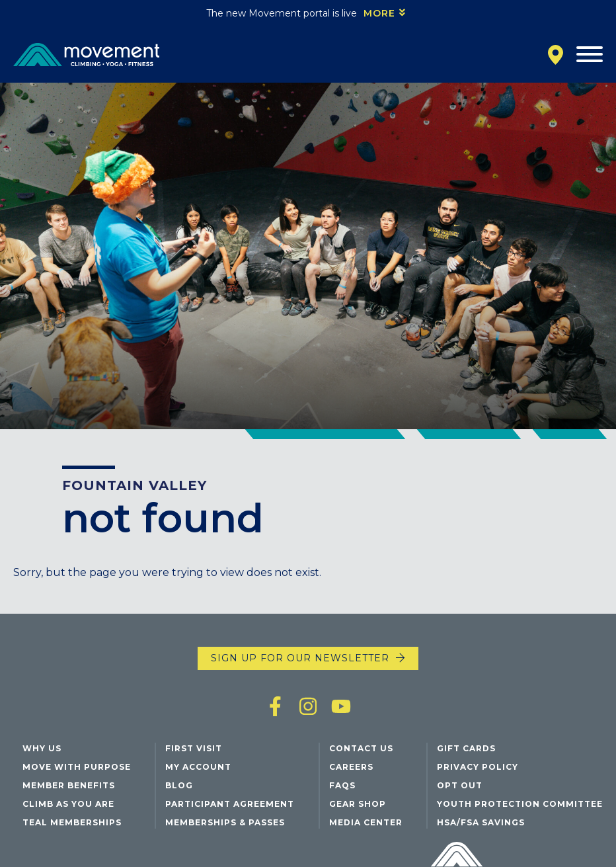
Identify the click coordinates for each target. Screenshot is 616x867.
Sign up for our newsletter (300, 658)
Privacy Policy (478, 767)
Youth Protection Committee (520, 804)
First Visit (194, 748)
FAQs (342, 785)
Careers (351, 767)
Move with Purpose (77, 767)
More (379, 13)
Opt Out (460, 785)
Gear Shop (358, 804)
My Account (198, 767)
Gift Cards (466, 748)
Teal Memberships (72, 822)
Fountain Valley (135, 485)
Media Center (366, 822)
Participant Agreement (230, 804)
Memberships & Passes (225, 822)
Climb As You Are (68, 804)
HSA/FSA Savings (481, 822)
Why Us (42, 748)
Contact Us (361, 748)
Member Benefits (69, 785)
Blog (179, 785)
